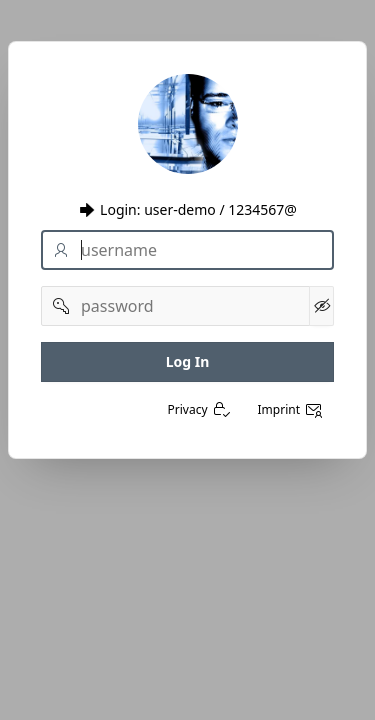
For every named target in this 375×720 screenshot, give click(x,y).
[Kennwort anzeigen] (321, 306)
